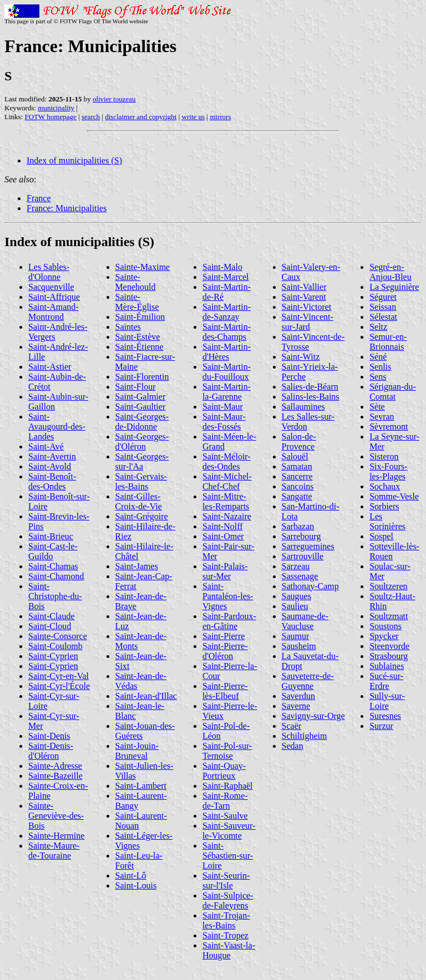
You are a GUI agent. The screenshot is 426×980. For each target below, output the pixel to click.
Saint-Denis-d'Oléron (51, 751)
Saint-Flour (136, 387)
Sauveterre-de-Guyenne (308, 681)
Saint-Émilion (140, 317)
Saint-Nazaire (227, 516)
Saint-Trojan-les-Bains (226, 920)
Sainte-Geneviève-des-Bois (56, 816)
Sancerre (297, 476)
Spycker (384, 636)
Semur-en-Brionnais (388, 342)
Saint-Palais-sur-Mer (225, 571)
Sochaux (385, 486)
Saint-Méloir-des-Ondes (227, 461)
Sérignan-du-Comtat (393, 392)
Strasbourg (389, 656)
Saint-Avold (50, 466)
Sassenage (300, 576)
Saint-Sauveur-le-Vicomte (229, 831)
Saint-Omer (223, 536)
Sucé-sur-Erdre (386, 681)
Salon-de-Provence (299, 441)
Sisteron (384, 456)
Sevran (382, 417)
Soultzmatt (389, 616)
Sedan (293, 746)
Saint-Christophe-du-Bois (55, 596)
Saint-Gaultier (141, 407)
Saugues (296, 596)
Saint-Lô (131, 876)
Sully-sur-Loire (387, 701)
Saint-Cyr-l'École (59, 686)
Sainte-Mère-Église (137, 302)
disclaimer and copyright (141, 117)
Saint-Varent (304, 297)
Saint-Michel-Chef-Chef (227, 481)
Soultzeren (388, 586)
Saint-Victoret (307, 307)
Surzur (381, 726)
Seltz (378, 327)
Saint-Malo (222, 267)
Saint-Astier (50, 367)
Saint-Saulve (225, 816)
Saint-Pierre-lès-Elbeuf (225, 691)
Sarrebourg (301, 536)
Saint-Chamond (56, 576)
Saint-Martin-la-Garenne (227, 392)
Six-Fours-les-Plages (388, 471)
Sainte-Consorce (58, 636)
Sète (377, 407)
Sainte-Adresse (55, 766)
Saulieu (295, 606)
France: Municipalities (67, 208)
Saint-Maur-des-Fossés (224, 422)
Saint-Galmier (141, 397)
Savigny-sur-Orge (313, 716)
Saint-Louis (136, 885)
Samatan (297, 466)
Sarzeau (296, 566)
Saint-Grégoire (142, 516)
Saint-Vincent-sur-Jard (308, 322)
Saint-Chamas (53, 566)
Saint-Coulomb (55, 646)
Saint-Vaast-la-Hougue (229, 950)
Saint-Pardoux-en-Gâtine (229, 621)
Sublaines (387, 666)
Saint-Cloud (50, 626)
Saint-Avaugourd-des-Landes (57, 427)
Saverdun (298, 696)
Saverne (296, 706)
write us (194, 117)
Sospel (381, 536)
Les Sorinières (387, 521)
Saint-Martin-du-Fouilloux (227, 372)
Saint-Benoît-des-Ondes (52, 481)
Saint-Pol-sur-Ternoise (227, 751)
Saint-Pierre (224, 636)
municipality (56, 108)
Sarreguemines (308, 546)
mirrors (220, 117)
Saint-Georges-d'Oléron (142, 441)
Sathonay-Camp (310, 586)
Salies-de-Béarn (310, 387)
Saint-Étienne (140, 347)
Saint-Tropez (225, 935)
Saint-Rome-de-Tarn (225, 801)
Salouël (295, 456)
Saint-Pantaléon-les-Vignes (228, 596)
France (39, 198)
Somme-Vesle (394, 496)
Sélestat (383, 317)
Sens (378, 377)
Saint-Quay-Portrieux (224, 771)
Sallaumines (303, 407)
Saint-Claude (52, 616)
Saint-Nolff (223, 526)
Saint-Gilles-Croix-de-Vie (139, 501)
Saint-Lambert (141, 786)
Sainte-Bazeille (55, 776)
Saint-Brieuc (51, 536)
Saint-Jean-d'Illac (146, 696)
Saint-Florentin (142, 377)
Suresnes (385, 716)
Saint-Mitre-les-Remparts (226, 501)
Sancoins (298, 486)
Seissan (383, 307)
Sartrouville (303, 556)
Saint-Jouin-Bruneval (137, 751)
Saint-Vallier (304, 287)
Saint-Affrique (54, 297)
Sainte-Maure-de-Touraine (54, 851)
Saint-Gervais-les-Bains (141, 481)
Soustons (386, 626)
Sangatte (297, 496)
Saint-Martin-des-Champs (227, 332)
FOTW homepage (50, 117)
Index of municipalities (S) (74, 160)
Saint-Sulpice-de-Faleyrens (228, 900)
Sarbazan (298, 526)
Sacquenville (51, 287)
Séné (378, 357)
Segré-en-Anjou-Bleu (390, 272)
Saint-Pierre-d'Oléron (225, 651)
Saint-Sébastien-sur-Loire (228, 856)
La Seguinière (394, 287)
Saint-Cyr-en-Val (59, 676)
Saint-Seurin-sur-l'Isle (226, 881)
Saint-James (137, 566)
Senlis (380, 367)
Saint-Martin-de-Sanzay (227, 312)
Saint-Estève (138, 337)
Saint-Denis (49, 736)
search (91, 117)
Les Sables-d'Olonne (49, 272)
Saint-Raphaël (228, 786)
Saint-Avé (46, 446)
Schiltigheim (305, 736)
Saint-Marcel (226, 277)
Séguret (383, 297)
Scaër (292, 726)
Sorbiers (384, 506)
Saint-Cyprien (53, 656)
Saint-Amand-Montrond (54, 312)
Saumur (296, 636)
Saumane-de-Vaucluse (305, 621)
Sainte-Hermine (56, 836)
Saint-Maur (223, 407)
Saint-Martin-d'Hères (227, 352)
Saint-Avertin (52, 456)
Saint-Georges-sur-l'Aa (142, 461)
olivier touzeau (114, 99)
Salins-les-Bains (311, 397)
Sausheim (299, 646)
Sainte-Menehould (136, 282)
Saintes (128, 327)
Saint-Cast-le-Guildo (53, 551)
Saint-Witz (301, 357)
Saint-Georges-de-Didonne (142, 422)
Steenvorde (389, 646)
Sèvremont (389, 427)
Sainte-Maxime (143, 267)
